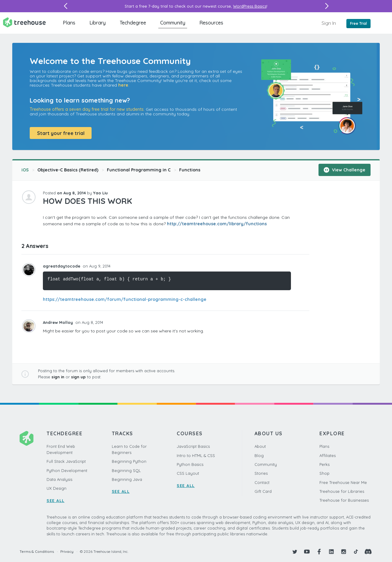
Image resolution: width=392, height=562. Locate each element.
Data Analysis (59, 479)
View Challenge (345, 170)
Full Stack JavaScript (66, 461)
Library (98, 23)
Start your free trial (61, 133)
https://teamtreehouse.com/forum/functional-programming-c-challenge (125, 299)
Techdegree (133, 23)
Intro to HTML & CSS (196, 455)
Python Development (67, 470)
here (123, 85)
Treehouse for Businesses (344, 500)
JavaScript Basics (193, 446)
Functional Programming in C (139, 170)
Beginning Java (127, 479)
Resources (211, 23)
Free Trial (358, 23)
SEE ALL (56, 500)
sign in (58, 377)
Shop (324, 473)
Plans (69, 23)
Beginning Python (129, 461)
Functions (190, 170)
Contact (262, 482)
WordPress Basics (250, 6)
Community (173, 23)
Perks (324, 464)
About (260, 446)
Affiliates (328, 455)
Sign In (329, 23)
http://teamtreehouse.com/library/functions (217, 224)
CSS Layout (188, 473)
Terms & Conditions (37, 551)
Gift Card (263, 491)
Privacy (67, 551)
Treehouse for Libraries (342, 491)
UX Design (57, 488)
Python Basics (190, 464)
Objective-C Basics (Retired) (68, 170)
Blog (259, 455)
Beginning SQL (126, 470)
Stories (261, 473)
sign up (78, 377)
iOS (25, 170)
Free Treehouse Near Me (343, 482)
